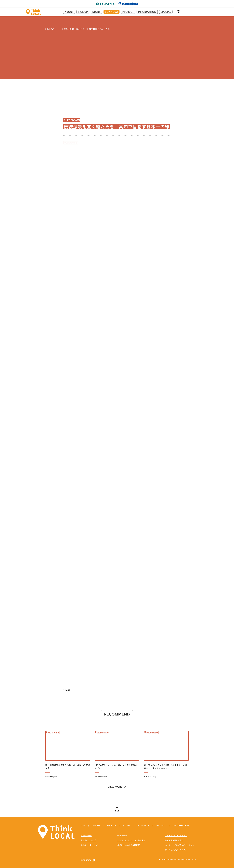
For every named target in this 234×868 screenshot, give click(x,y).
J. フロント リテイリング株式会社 (131, 838)
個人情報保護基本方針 (174, 838)
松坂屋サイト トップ (89, 843)
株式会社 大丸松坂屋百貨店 (128, 843)
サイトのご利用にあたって (176, 833)
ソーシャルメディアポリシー (177, 848)
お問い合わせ (86, 833)
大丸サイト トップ (88, 838)
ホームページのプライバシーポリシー (181, 843)
